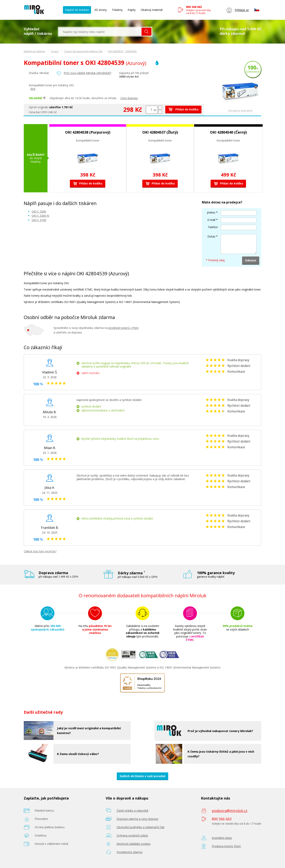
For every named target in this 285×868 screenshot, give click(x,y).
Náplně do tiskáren (77, 10)
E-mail (211, 220)
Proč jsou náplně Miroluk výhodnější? (87, 73)
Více (33, 89)
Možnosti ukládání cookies (134, 844)
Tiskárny (117, 10)
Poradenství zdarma (129, 852)
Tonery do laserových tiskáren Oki (83, 51)
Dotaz (211, 236)
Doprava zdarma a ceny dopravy (137, 819)
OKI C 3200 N (40, 216)
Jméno (211, 212)
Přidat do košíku (183, 109)
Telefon (213, 227)
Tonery (55, 51)
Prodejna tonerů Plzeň (226, 846)
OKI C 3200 (39, 211)
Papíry (132, 10)
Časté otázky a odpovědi (132, 811)
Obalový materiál (152, 10)
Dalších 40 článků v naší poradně (142, 776)
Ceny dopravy (129, 98)
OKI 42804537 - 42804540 (122, 51)
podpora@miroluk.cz (230, 811)
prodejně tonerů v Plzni (123, 328)
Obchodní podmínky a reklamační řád (140, 827)
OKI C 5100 (39, 220)
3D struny (100, 10)
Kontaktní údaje (222, 838)
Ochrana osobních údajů (132, 835)
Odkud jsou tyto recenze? (40, 551)
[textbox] (100, 32)
